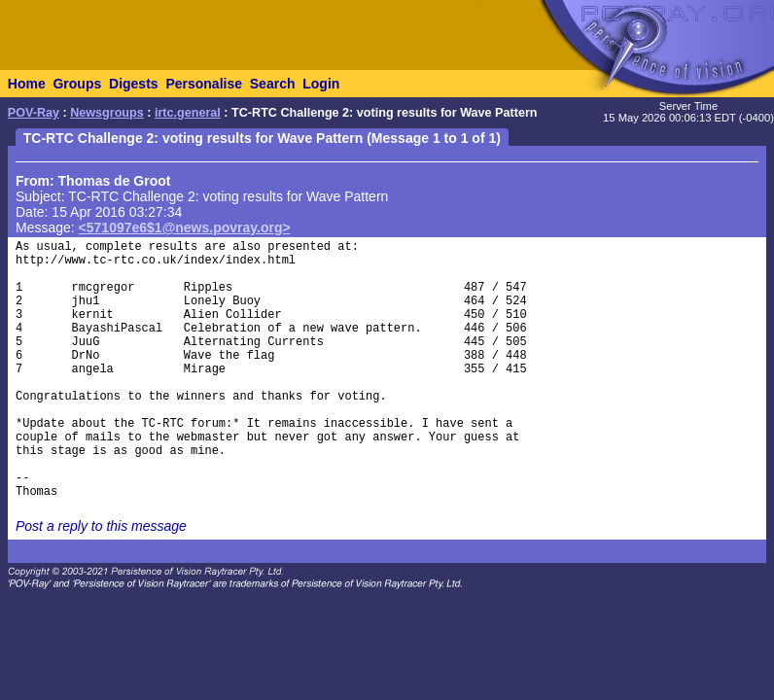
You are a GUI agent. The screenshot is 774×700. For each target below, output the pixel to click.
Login (321, 84)
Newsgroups (107, 113)
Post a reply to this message (101, 526)
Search (273, 84)
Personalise (204, 84)
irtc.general (188, 113)
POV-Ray (34, 113)
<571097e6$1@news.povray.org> (185, 227)
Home (27, 84)
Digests (134, 84)
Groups (77, 84)
